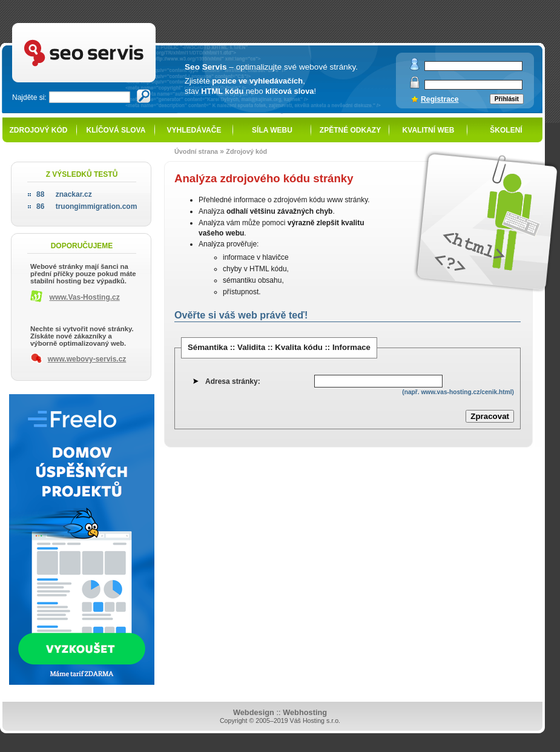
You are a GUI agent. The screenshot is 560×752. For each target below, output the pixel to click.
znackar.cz (64, 194)
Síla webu (272, 130)
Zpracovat (490, 416)
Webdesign (254, 712)
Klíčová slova (116, 130)
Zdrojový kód (38, 130)
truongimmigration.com (87, 206)
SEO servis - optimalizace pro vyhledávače (109, 25)
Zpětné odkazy (350, 130)
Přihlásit (507, 99)
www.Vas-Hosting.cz (85, 297)
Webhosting (305, 712)
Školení (506, 130)
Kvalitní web (429, 130)
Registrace (440, 99)
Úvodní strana (196, 151)
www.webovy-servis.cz (87, 359)
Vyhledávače (194, 130)
